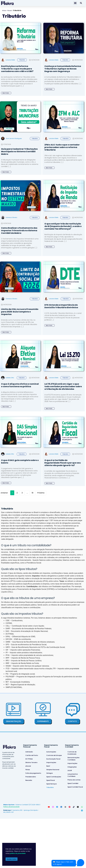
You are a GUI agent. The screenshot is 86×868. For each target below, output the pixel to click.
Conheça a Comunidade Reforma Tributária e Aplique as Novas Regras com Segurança (63, 69)
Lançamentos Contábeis (73, 775)
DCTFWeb (29, 759)
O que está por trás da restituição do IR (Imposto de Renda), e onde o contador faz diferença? (63, 226)
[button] (75, 3)
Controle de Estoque (54, 755)
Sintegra (49, 773)
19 (33, 492)
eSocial (28, 766)
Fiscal (10, 11)
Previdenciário (31, 777)
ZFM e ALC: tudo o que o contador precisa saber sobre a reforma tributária (62, 147)
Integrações (72, 767)
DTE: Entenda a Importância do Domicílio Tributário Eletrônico (61, 306)
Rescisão (29, 780)
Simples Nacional (53, 770)
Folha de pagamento (33, 773)
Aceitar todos (12, 859)
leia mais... (6, 93)
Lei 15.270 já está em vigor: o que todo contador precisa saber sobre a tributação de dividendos (63, 386)
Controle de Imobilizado (72, 753)
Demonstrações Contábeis (73, 759)
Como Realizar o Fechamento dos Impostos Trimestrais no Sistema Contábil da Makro (19, 230)
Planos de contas (74, 780)
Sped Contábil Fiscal (75, 787)
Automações (51, 752)
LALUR (70, 770)
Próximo (41, 493)
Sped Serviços (52, 784)
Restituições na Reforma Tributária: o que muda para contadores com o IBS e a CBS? (17, 69)
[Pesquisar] (81, 3)
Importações (51, 762)
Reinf (48, 766)
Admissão (29, 752)
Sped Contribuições (54, 777)
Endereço (7, 810)
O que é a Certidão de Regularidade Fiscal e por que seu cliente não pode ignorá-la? (63, 463)
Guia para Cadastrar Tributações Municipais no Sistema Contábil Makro (19, 151)
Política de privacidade (11, 807)
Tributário (22, 60)
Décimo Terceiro (31, 762)
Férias (28, 770)
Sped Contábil (73, 783)
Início (4, 11)
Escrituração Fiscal (53, 759)
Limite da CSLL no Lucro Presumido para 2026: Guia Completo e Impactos (20, 312)
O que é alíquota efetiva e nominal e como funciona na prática (20, 385)
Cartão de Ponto (32, 755)
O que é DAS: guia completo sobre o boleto (20, 461)
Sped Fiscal (51, 780)
